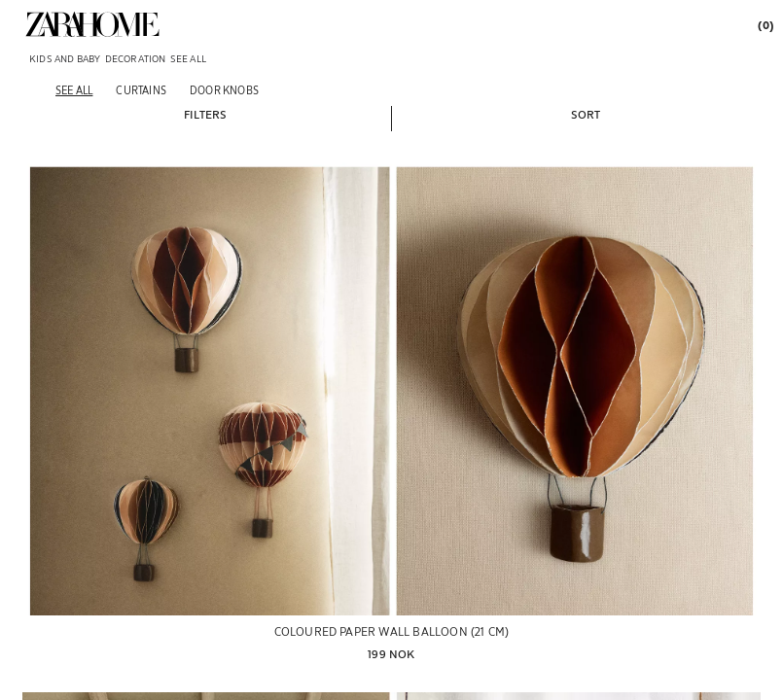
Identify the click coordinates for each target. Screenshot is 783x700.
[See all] (74, 90)
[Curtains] (141, 90)
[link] (92, 24)
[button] (205, 114)
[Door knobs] (224, 90)
